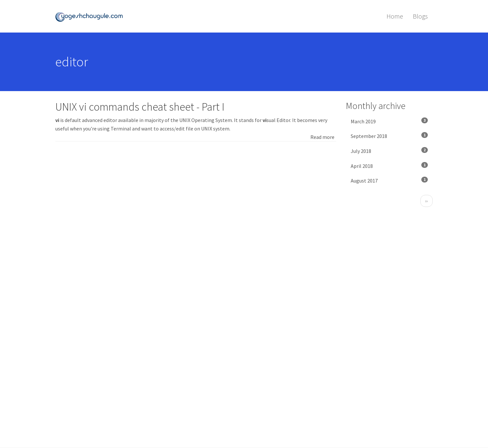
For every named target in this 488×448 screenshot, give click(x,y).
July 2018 (389, 151)
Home (395, 16)
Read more (322, 137)
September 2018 (389, 136)
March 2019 (389, 121)
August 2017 (389, 180)
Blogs (420, 16)
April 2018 (389, 166)
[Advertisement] (196, 197)
